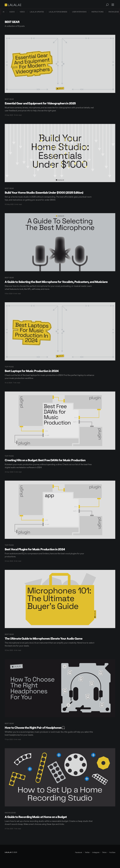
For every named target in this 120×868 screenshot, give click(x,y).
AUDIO (12, 12)
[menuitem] (3, 12)
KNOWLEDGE (114, 12)
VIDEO (22, 12)
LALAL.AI (8, 852)
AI (3, 12)
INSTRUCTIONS (97, 12)
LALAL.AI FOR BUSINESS (58, 12)
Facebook (79, 852)
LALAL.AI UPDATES (37, 12)
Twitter (87, 852)
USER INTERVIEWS (79, 12)
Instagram (96, 852)
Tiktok (104, 852)
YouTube (112, 852)
